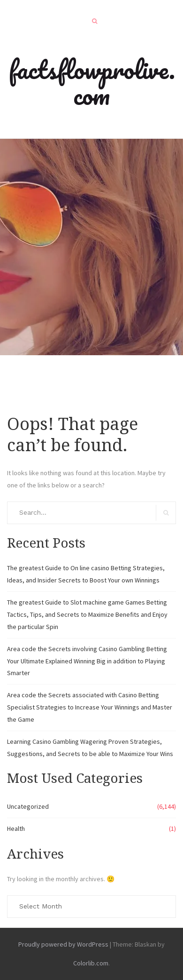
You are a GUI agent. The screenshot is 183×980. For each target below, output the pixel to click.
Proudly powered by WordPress (63, 944)
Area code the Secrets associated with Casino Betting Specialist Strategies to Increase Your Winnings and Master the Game (90, 707)
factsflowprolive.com (92, 82)
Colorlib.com (91, 963)
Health (16, 829)
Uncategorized (28, 806)
